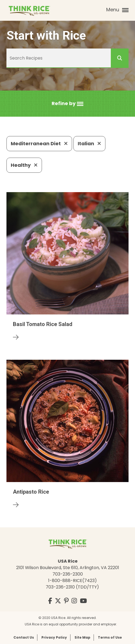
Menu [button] (117, 10)
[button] (67, 104)
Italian (89, 143)
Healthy (24, 165)
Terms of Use (110, 637)
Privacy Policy (54, 637)
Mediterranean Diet (39, 143)
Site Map (82, 637)
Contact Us (24, 637)
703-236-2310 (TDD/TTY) (72, 587)
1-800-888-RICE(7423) (72, 581)
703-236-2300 (68, 574)
